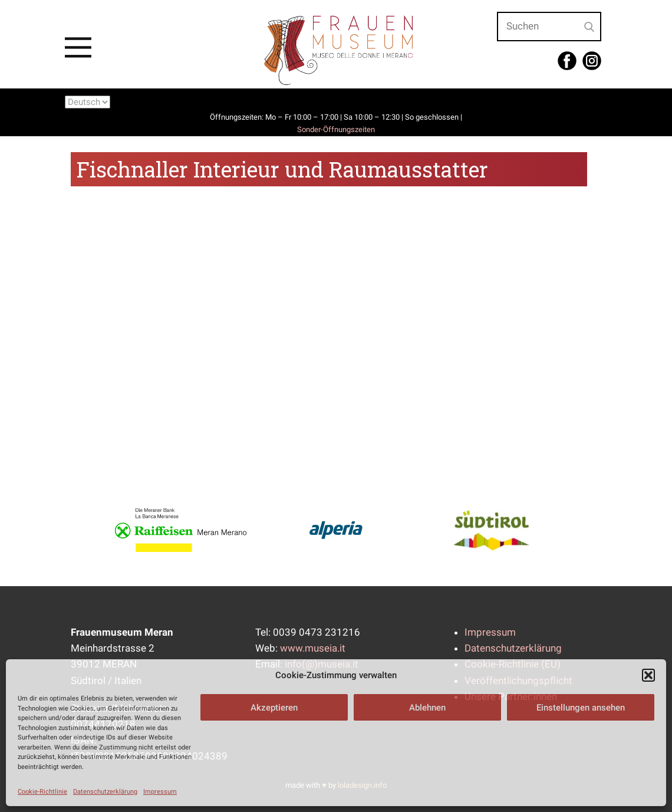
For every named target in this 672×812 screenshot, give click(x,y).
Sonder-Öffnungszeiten (336, 129)
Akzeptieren (274, 708)
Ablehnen (427, 708)
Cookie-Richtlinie (42, 792)
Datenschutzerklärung (105, 792)
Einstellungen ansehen (581, 708)
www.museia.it (313, 648)
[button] (648, 675)
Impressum (160, 792)
